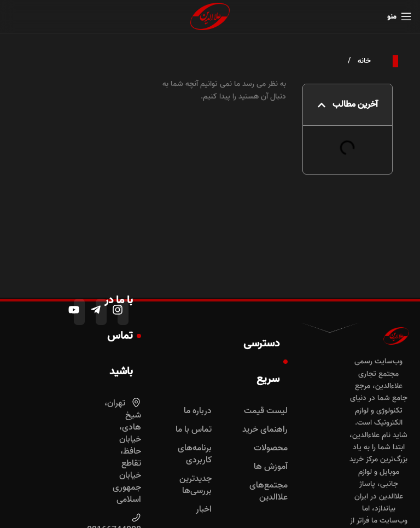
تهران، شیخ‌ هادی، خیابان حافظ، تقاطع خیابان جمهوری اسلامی (123, 451)
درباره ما (198, 411)
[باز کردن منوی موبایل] (399, 16)
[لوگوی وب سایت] (210, 17)
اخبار (204, 509)
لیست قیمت (266, 411)
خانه (363, 61)
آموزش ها (271, 467)
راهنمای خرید (265, 430)
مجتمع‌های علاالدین (269, 491)
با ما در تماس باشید (123, 336)
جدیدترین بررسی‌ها (196, 485)
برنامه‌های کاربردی (195, 454)
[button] (322, 105)
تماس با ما (194, 430)
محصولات (271, 448)
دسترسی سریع (266, 361)
